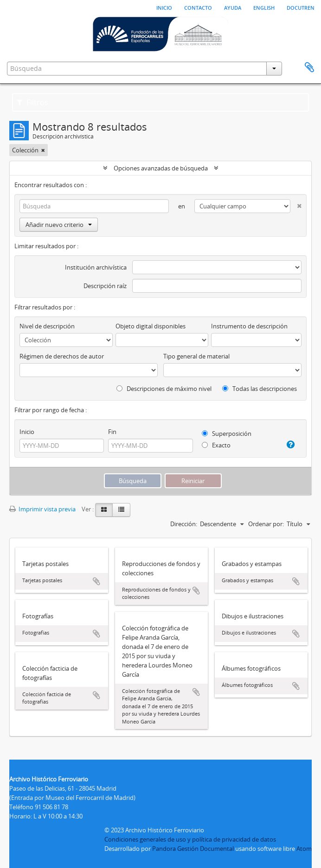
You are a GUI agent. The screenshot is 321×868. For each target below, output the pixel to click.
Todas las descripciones (260, 389)
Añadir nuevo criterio (59, 225)
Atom (304, 849)
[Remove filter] (43, 150)
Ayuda (233, 7)
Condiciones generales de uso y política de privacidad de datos (190, 839)
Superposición (227, 434)
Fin (112, 432)
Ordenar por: (266, 524)
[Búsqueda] (94, 206)
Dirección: (184, 524)
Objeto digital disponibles (151, 326)
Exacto (216, 445)
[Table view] (121, 510)
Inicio (164, 7)
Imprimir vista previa (42, 509)
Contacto (198, 7)
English (264, 7)
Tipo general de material (196, 356)
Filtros (32, 102)
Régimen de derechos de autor (62, 356)
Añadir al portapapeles (96, 581)
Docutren (301, 7)
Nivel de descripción (47, 326)
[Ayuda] (289, 445)
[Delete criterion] (296, 204)
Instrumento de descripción (249, 326)
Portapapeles (309, 68)
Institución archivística (96, 267)
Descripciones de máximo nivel (164, 389)
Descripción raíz (105, 286)
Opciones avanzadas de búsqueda (161, 168)
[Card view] (104, 510)
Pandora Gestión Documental (193, 849)
